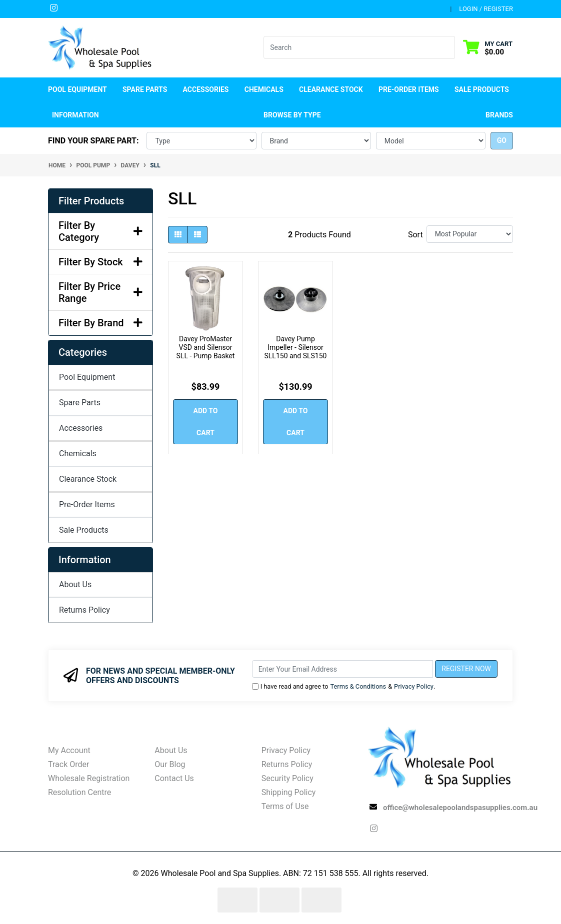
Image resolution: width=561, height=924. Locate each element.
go (502, 140)
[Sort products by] (470, 234)
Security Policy (287, 778)
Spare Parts (80, 403)
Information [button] (75, 115)
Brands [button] (499, 115)
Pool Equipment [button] (77, 89)
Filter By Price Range (100, 292)
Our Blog (170, 764)
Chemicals (78, 454)
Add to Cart (206, 422)
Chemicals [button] (264, 89)
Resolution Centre (79, 792)
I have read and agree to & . (344, 686)
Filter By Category (100, 231)
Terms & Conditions (358, 686)
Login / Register (486, 9)
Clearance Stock (331, 89)
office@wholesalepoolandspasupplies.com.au (460, 808)
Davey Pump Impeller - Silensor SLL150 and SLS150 (296, 347)
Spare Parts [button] (145, 89)
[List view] (197, 235)
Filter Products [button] (91, 201)
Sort (415, 235)
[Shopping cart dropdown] (488, 48)
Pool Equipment (87, 377)
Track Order (68, 764)
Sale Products (482, 89)
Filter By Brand (100, 323)
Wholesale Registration (89, 778)
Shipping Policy (289, 792)
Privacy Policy (414, 686)
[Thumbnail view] (178, 235)
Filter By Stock (100, 262)
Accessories (81, 428)
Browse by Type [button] (292, 115)
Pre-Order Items (409, 89)
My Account (69, 750)
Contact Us (174, 778)
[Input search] (353, 47)
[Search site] (449, 47)
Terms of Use (285, 806)
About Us (75, 584)
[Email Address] (343, 669)
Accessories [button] (206, 89)
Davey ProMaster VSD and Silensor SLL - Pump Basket (206, 347)
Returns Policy (84, 610)
